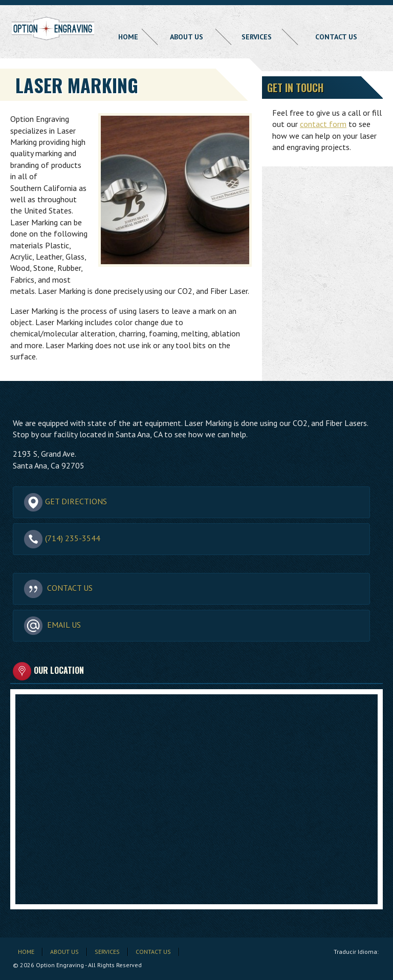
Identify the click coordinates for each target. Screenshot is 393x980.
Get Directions (65, 502)
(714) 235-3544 (62, 539)
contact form (323, 124)
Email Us (52, 625)
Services (257, 37)
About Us (187, 37)
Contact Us (336, 37)
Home (128, 37)
